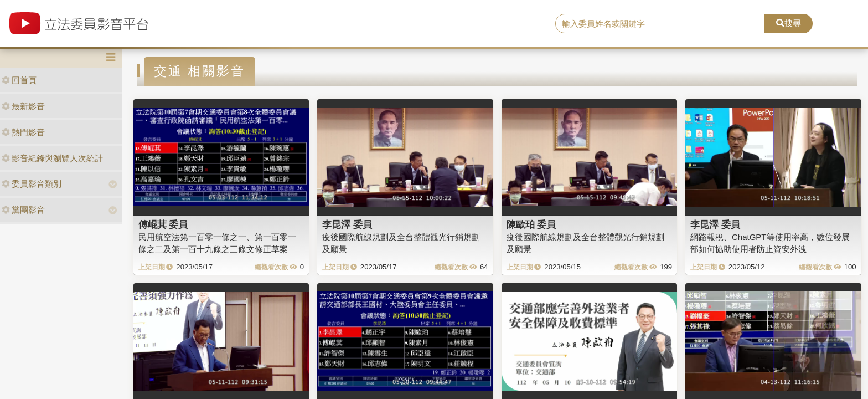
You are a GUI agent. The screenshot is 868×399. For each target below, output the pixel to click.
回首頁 (19, 80)
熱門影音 (23, 132)
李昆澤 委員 (347, 224)
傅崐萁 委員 (163, 224)
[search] (660, 24)
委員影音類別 (32, 184)
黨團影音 (23, 210)
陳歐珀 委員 (531, 224)
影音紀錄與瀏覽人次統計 (52, 158)
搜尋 (789, 23)
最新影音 (23, 106)
